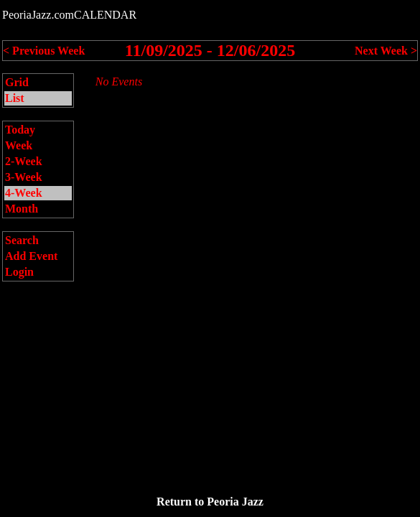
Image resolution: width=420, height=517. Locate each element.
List (15, 98)
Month (22, 209)
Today (20, 130)
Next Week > (386, 51)
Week (19, 145)
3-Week (24, 177)
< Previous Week (44, 51)
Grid (17, 82)
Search (22, 240)
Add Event (31, 256)
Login (19, 272)
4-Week (24, 193)
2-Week (24, 161)
